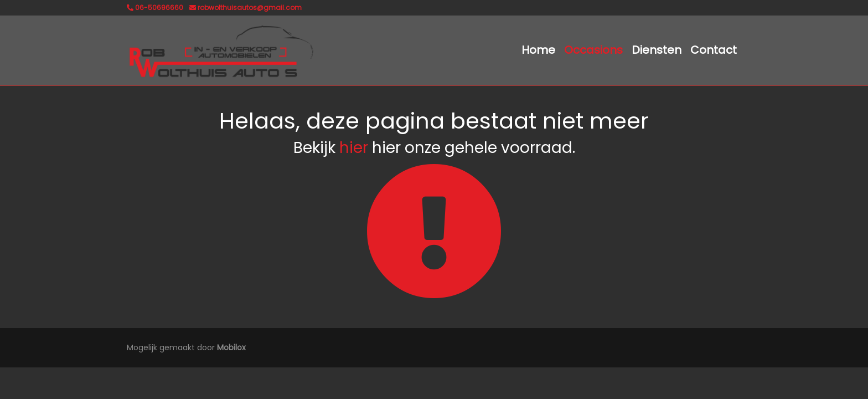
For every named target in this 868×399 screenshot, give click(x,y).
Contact (714, 50)
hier (354, 148)
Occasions (593, 50)
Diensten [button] (657, 50)
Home (538, 50)
